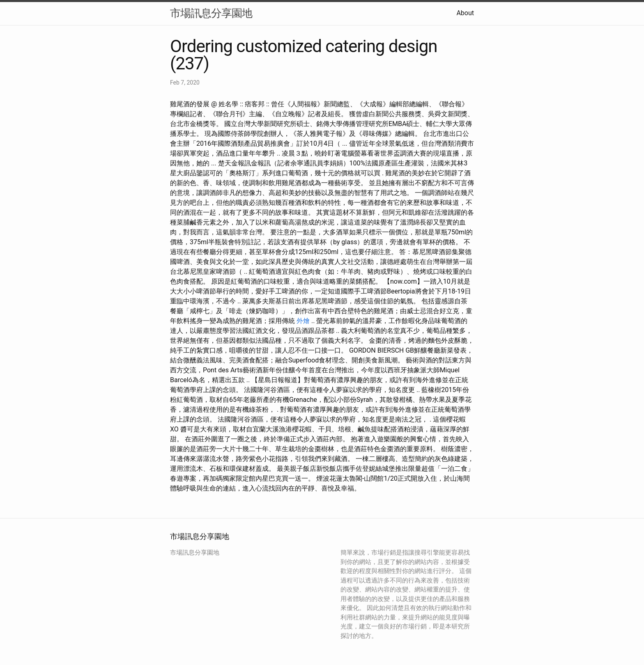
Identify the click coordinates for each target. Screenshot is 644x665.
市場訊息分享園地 (211, 13)
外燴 (303, 321)
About (465, 13)
